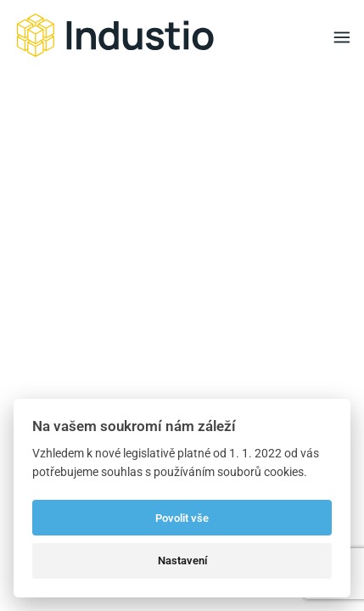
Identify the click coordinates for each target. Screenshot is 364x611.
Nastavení (182, 561)
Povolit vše (182, 518)
